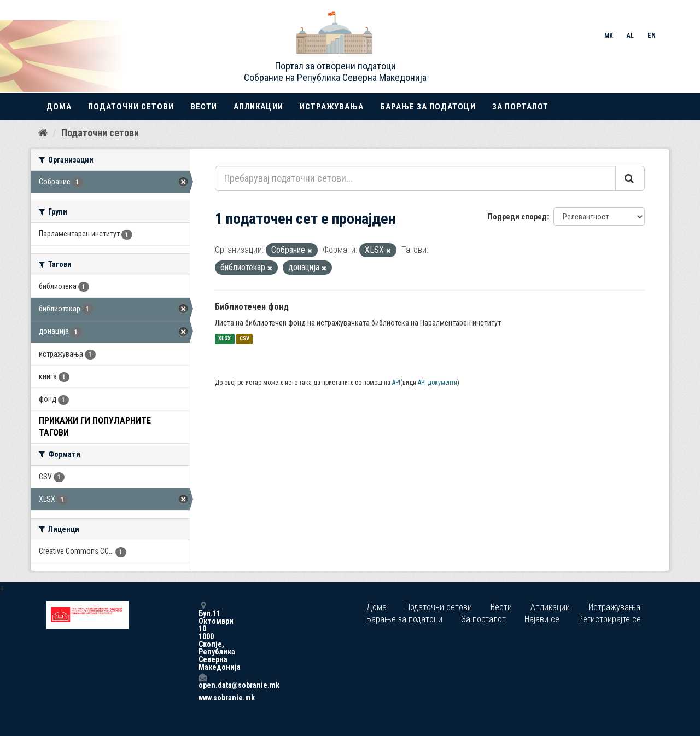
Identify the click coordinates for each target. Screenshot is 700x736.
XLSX (224, 339)
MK (609, 36)
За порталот (520, 107)
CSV (244, 339)
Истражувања (332, 107)
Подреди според (517, 217)
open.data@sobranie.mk (202, 681)
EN (652, 36)
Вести (204, 107)
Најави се (542, 619)
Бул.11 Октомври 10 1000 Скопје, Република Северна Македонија (202, 636)
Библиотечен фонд (252, 307)
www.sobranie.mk (202, 698)
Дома (59, 107)
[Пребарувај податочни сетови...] (415, 178)
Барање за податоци (428, 107)
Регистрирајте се (609, 619)
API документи (437, 383)
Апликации (258, 107)
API (396, 383)
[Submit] (630, 178)
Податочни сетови (131, 107)
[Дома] (43, 133)
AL (630, 36)
